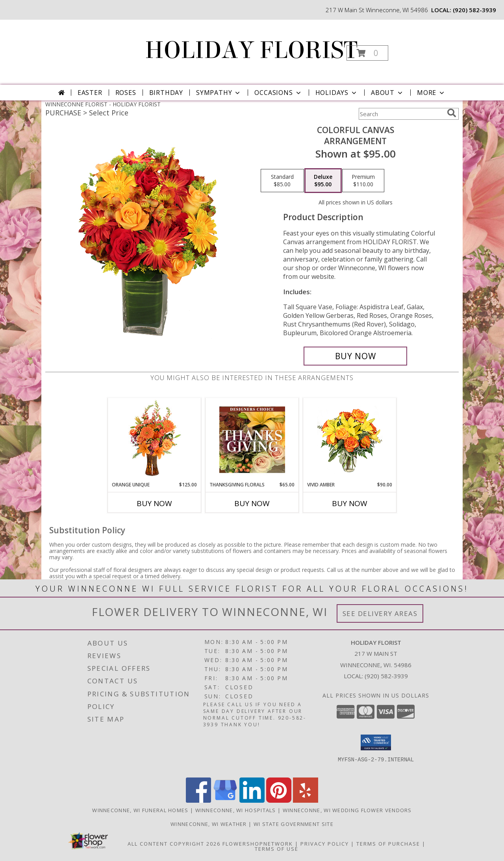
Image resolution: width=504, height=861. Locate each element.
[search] (452, 113)
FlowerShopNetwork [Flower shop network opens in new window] (258, 844)
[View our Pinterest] (279, 801)
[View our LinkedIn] (252, 801)
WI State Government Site (294, 824)
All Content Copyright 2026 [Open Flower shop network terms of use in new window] (174, 844)
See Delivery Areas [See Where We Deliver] (380, 613)
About (387, 93)
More (431, 93)
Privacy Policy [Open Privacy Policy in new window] (325, 844)
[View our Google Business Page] (225, 801)
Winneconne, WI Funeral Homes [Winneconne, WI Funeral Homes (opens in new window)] (140, 810)
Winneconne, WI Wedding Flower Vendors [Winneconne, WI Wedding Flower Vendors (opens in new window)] (347, 810)
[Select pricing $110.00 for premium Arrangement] (363, 181)
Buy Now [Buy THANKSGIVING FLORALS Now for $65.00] (252, 503)
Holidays (337, 93)
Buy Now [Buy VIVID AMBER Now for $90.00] (350, 503)
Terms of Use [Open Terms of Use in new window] (277, 849)
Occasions (278, 93)
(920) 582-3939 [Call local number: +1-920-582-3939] (474, 10)
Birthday (166, 93)
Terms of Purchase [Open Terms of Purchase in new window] (388, 844)
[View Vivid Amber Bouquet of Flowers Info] (350, 440)
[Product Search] (401, 114)
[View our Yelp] (306, 801)
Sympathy (219, 93)
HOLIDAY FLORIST (251, 50)
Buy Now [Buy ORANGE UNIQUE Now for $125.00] (154, 503)
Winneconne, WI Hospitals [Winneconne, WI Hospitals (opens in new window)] (236, 810)
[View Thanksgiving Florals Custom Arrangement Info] (252, 440)
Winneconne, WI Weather (209, 824)
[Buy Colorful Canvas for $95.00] (355, 356)
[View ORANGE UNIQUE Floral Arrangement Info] (155, 440)
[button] (367, 53)
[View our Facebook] (198, 801)
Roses (126, 93)
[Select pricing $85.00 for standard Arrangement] (282, 181)
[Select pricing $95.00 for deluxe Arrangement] (323, 181)
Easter (90, 93)
